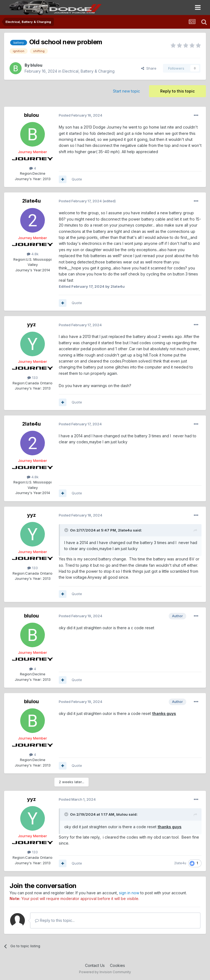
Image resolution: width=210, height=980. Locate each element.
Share (149, 68)
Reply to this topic (177, 91)
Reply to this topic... (55, 920)
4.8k (33, 254)
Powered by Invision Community (105, 972)
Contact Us (95, 965)
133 (33, 378)
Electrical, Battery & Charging (88, 71)
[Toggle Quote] (67, 530)
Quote (77, 179)
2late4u (31, 201)
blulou (36, 65)
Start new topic (126, 91)
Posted (81, 115)
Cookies (117, 965)
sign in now (129, 893)
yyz (31, 324)
